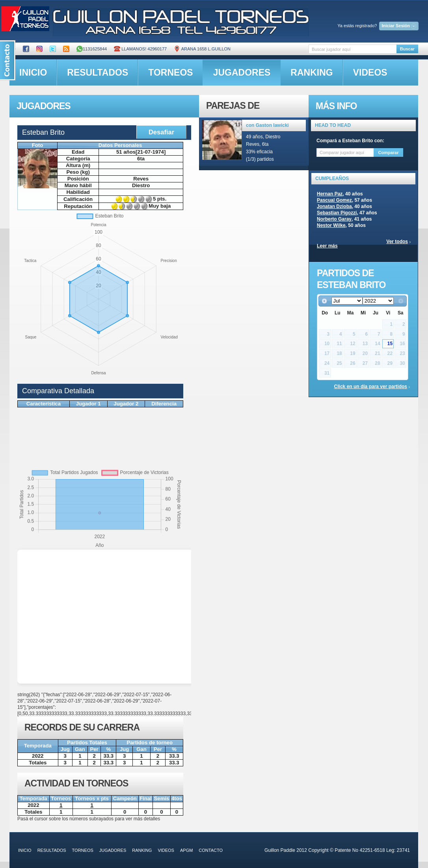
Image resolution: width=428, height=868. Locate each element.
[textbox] (353, 49)
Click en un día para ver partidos (371, 387)
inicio (33, 72)
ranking (312, 72)
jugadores (242, 72)
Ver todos (397, 242)
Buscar (407, 49)
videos (370, 72)
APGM (186, 850)
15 (390, 344)
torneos (170, 72)
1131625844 (92, 49)
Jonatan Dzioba (334, 206)
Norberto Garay (334, 219)
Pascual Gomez (334, 200)
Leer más (327, 246)
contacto (211, 850)
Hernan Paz (330, 194)
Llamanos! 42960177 (140, 49)
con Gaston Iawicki (267, 125)
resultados (98, 72)
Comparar (389, 152)
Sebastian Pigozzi (337, 213)
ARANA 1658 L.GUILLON (202, 49)
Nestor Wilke (331, 225)
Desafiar (161, 132)
